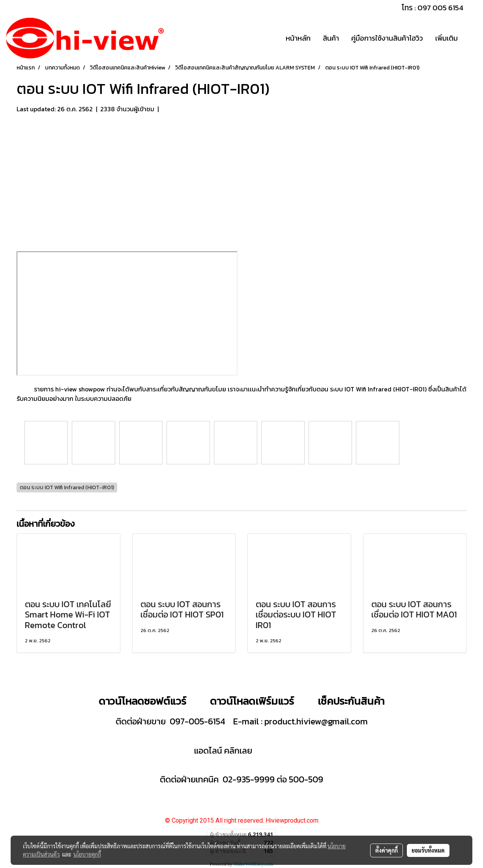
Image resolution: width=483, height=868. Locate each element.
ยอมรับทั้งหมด (428, 850)
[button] (471, 38)
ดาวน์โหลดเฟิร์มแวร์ (253, 701)
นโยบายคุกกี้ (87, 854)
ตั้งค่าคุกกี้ (387, 850)
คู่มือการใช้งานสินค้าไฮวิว (387, 38)
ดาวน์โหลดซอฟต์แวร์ (142, 701)
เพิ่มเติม (446, 38)
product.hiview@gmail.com (316, 721)
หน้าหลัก (298, 38)
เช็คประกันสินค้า (351, 701)
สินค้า (331, 38)
